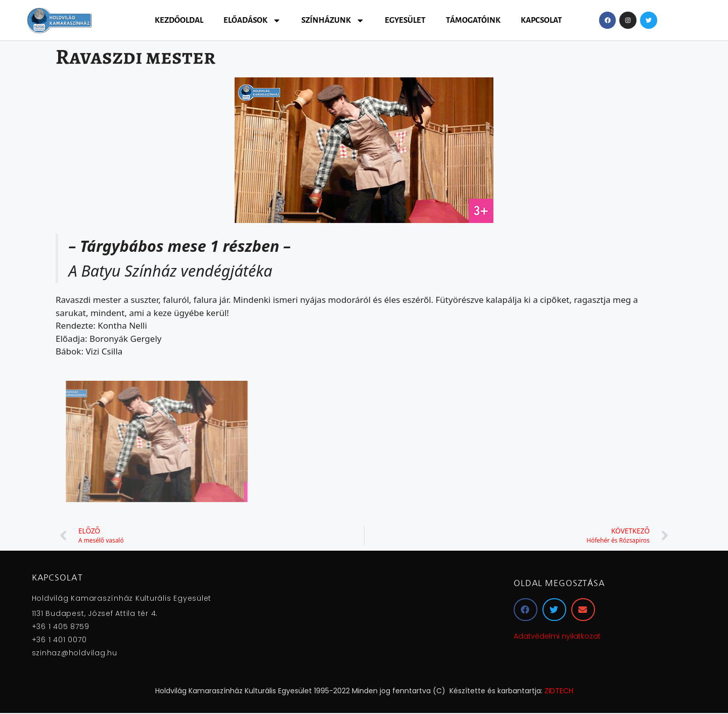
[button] (526, 610)
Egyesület (405, 20)
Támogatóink (473, 20)
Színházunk (333, 20)
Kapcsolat (541, 20)
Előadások (252, 20)
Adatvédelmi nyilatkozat (557, 636)
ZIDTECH (559, 691)
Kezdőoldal (179, 20)
